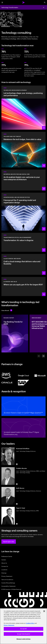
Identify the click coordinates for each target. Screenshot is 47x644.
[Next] (43, 356)
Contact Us (5, 566)
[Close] (44, 611)
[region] (23, 626)
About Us (4, 563)
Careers (4, 560)
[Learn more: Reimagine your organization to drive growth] (23, 212)
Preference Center (7, 556)
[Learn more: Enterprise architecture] (23, 180)
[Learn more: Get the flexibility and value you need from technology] (23, 108)
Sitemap (4, 573)
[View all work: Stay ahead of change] (7, 310)
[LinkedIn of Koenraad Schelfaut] (17, 464)
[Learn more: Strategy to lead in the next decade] (23, 286)
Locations (4, 570)
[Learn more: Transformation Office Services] (23, 242)
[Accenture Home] (23, 2)
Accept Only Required (24, 634)
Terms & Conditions (7, 579)
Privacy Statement (7, 576)
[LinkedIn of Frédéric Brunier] (17, 484)
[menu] (2, 2)
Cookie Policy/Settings (8, 583)
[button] (9, 542)
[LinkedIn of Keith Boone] (17, 504)
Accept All (23, 629)
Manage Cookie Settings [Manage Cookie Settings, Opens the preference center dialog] (24, 639)
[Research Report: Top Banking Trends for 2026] (15, 334)
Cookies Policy (30, 623)
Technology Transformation (10, 7)
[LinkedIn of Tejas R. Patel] (17, 524)
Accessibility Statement (8, 586)
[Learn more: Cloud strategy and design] (23, 264)
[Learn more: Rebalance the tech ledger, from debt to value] (23, 150)
